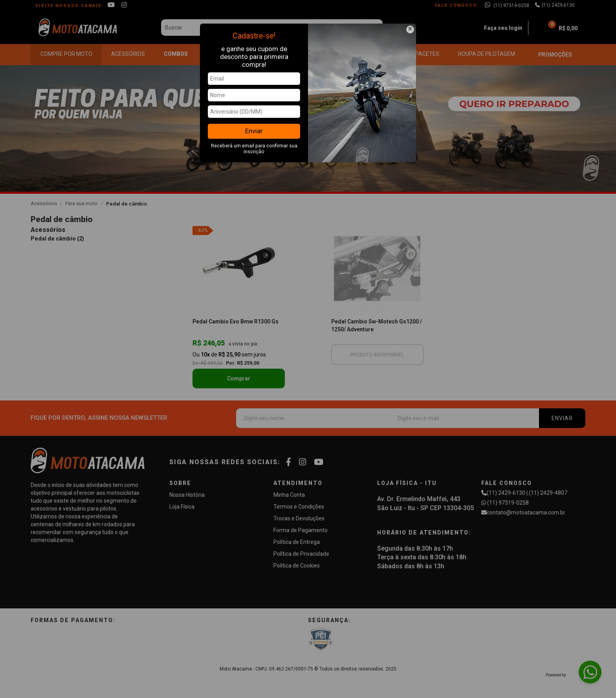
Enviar (254, 131)
